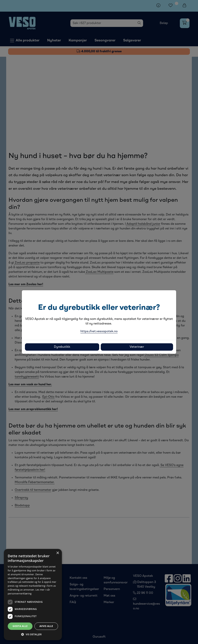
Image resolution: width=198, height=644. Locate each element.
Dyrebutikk (62, 347)
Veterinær (137, 347)
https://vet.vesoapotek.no (99, 331)
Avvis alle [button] (46, 626)
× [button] (58, 553)
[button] (33, 634)
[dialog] (33, 595)
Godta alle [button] (20, 626)
